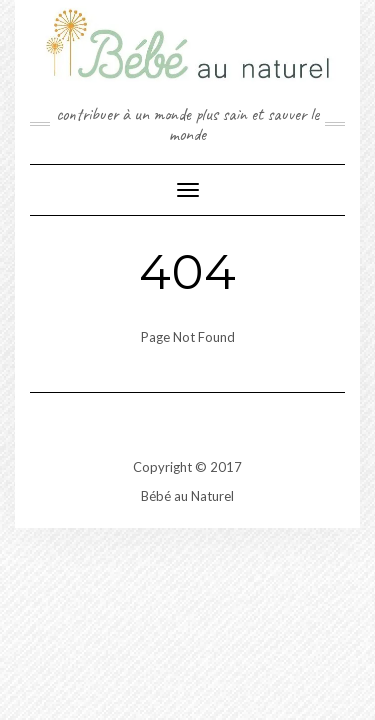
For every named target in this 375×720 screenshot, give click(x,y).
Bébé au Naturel (187, 496)
